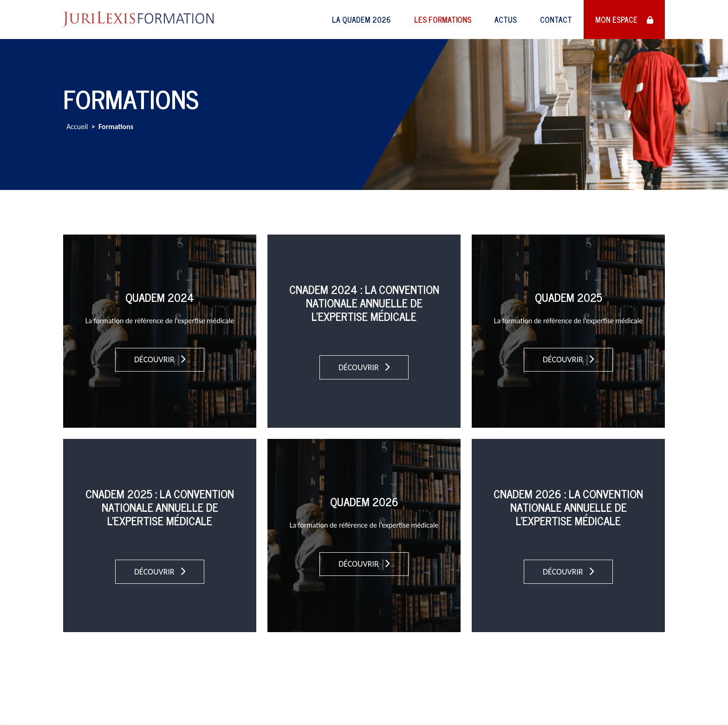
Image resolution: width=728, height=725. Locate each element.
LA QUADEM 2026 (361, 20)
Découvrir (160, 359)
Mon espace (624, 20)
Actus (506, 20)
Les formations (443, 20)
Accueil (77, 127)
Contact (556, 20)
